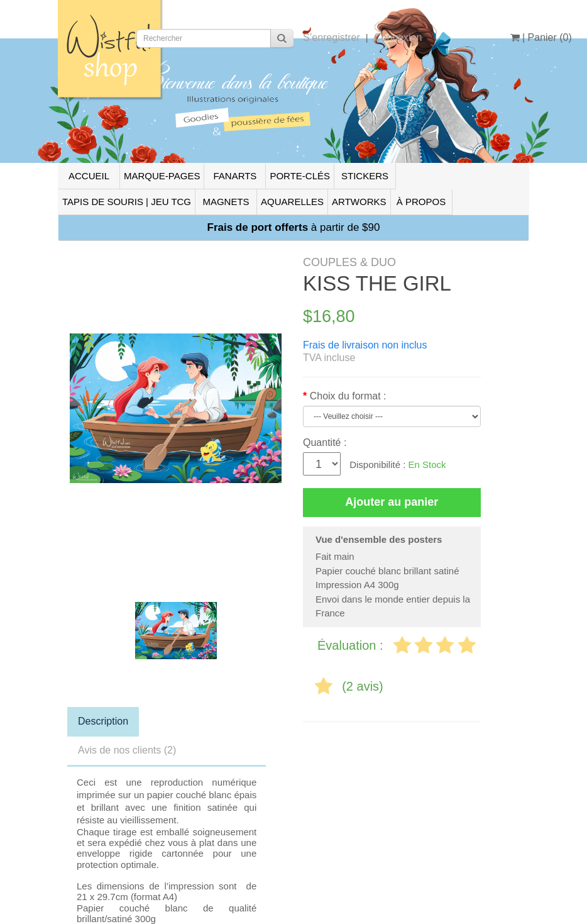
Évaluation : (352, 645)
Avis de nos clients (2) (127, 750)
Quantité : (325, 443)
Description (103, 721)
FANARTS (235, 176)
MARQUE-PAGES (162, 176)
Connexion (398, 37)
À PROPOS (421, 202)
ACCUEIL (89, 176)
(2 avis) (363, 686)
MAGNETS (226, 202)
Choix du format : (348, 396)
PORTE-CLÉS (300, 176)
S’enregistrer (332, 37)
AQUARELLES (292, 202)
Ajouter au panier (392, 502)
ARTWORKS (359, 202)
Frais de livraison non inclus (365, 345)
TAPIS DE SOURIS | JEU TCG (127, 202)
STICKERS (365, 176)
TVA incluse (329, 358)
